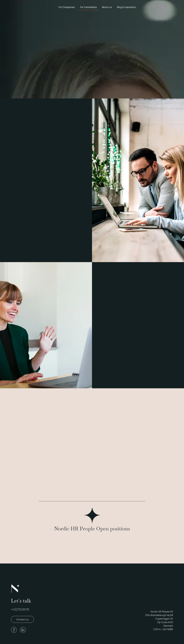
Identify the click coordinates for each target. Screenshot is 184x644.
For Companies (67, 7)
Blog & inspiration (126, 7)
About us (107, 7)
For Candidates (88, 7)
